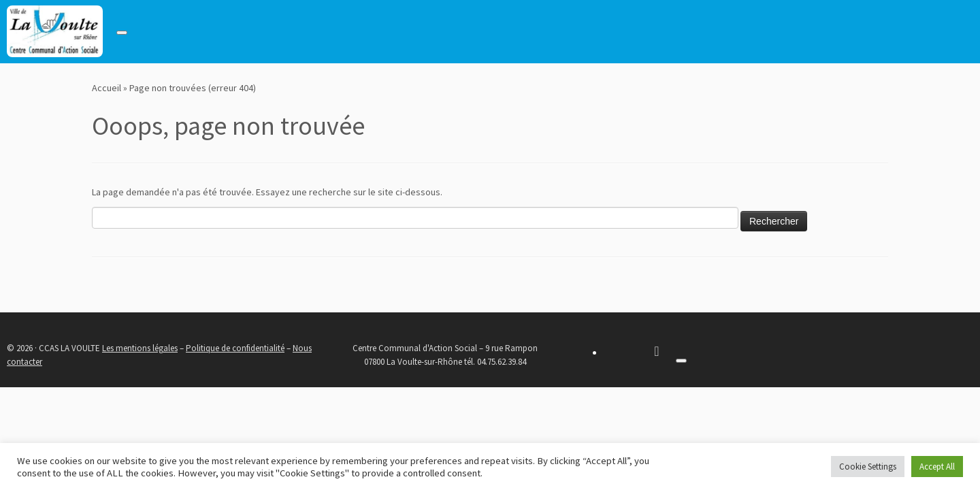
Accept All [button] (937, 467)
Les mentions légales (140, 348)
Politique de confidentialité (235, 348)
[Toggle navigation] (122, 33)
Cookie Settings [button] (868, 467)
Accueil (107, 88)
